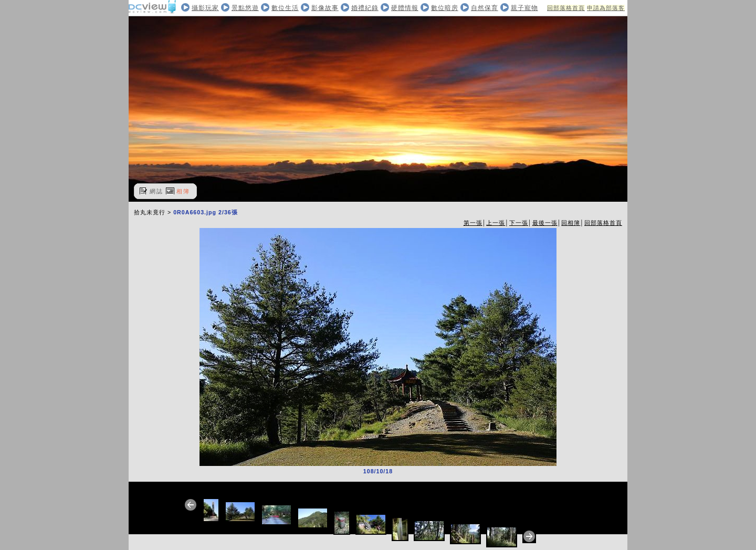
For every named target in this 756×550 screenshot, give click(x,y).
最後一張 (545, 223)
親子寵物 (524, 8)
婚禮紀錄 (365, 8)
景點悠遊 (245, 8)
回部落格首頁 (566, 8)
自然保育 (485, 8)
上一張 (496, 223)
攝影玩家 (205, 8)
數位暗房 (445, 8)
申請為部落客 (606, 8)
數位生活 (285, 8)
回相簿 (571, 223)
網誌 (156, 191)
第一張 (473, 223)
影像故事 (325, 8)
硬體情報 (405, 8)
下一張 (519, 223)
